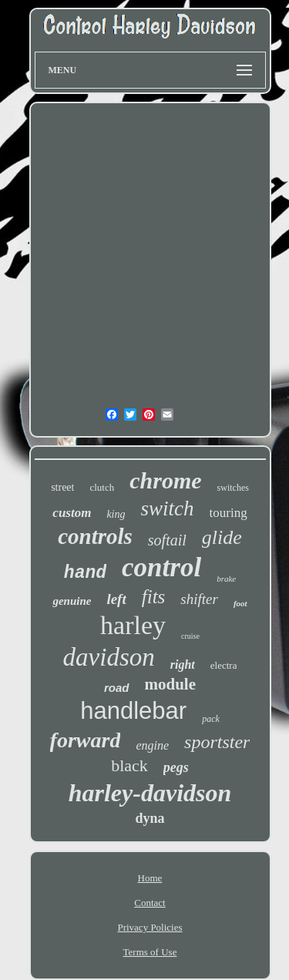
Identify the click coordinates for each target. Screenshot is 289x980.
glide (222, 537)
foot (240, 603)
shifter (199, 599)
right (183, 665)
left (116, 599)
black (129, 765)
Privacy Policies (150, 927)
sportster (217, 742)
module (171, 684)
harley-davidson (150, 793)
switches (233, 488)
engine (152, 745)
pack (211, 719)
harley (133, 625)
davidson (109, 657)
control (161, 567)
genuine (72, 601)
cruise (190, 636)
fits (154, 597)
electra (224, 665)
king (116, 514)
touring (229, 513)
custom (72, 513)
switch (168, 508)
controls (95, 536)
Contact (150, 903)
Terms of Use (150, 952)
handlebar (133, 711)
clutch (102, 487)
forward (86, 740)
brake (226, 579)
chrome (165, 480)
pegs (176, 767)
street (62, 487)
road (117, 688)
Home (150, 878)
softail (167, 540)
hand (85, 573)
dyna (150, 818)
